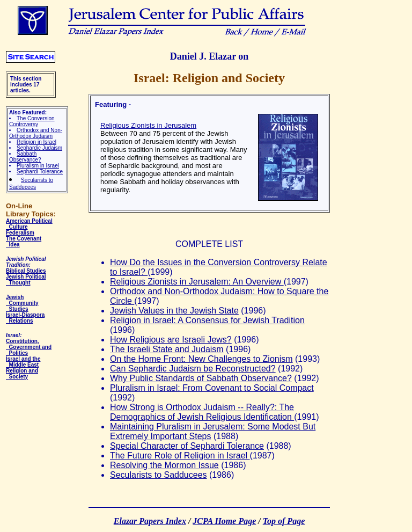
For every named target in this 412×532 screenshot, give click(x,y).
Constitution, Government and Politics (29, 347)
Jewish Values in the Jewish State (174, 311)
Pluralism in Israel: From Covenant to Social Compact (212, 388)
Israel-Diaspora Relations (25, 318)
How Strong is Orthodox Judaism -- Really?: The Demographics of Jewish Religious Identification (202, 412)
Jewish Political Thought (26, 280)
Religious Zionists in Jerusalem (148, 125)
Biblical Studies (26, 271)
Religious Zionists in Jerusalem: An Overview (197, 282)
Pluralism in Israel (38, 166)
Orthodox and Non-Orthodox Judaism (36, 133)
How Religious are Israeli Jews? (171, 340)
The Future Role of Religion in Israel (180, 456)
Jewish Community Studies (22, 303)
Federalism (20, 233)
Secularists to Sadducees (159, 475)
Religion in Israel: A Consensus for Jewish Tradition (207, 320)
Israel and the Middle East (23, 362)
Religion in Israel (36, 142)
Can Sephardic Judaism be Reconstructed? (193, 369)
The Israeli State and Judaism (167, 349)
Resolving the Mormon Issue (164, 465)
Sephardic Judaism (39, 148)
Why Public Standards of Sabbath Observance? (201, 378)
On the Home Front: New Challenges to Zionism (201, 359)
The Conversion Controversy (32, 121)
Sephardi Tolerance (40, 172)
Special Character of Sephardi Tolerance (187, 446)
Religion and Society (22, 374)
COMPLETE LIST (209, 244)
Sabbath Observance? (25, 157)
